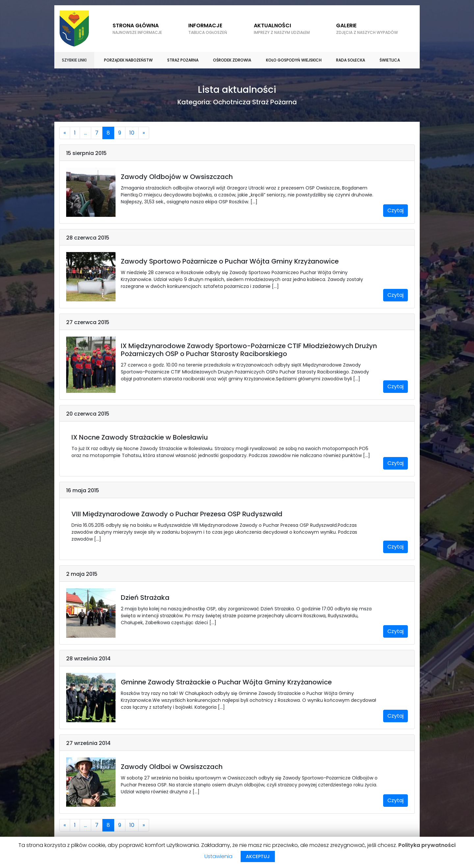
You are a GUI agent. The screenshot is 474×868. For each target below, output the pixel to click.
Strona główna (137, 29)
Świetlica (390, 60)
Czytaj (395, 210)
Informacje (208, 29)
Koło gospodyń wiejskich (294, 60)
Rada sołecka (351, 60)
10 (132, 133)
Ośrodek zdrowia (232, 60)
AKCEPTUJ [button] (258, 856)
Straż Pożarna (183, 60)
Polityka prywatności (427, 845)
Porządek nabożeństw (128, 60)
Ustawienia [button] (218, 856)
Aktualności (282, 29)
